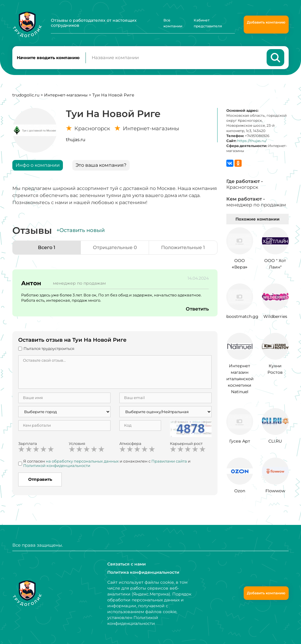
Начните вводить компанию (48, 58)
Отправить (40, 479)
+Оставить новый (81, 230)
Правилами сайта (169, 461)
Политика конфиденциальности (143, 572)
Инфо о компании (38, 165)
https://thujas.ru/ (252, 141)
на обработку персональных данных (82, 461)
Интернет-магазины (66, 95)
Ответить (197, 309)
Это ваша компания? (101, 165)
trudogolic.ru (26, 95)
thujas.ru (76, 140)
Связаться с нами (127, 564)
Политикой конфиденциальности (57, 466)
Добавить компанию (266, 22)
